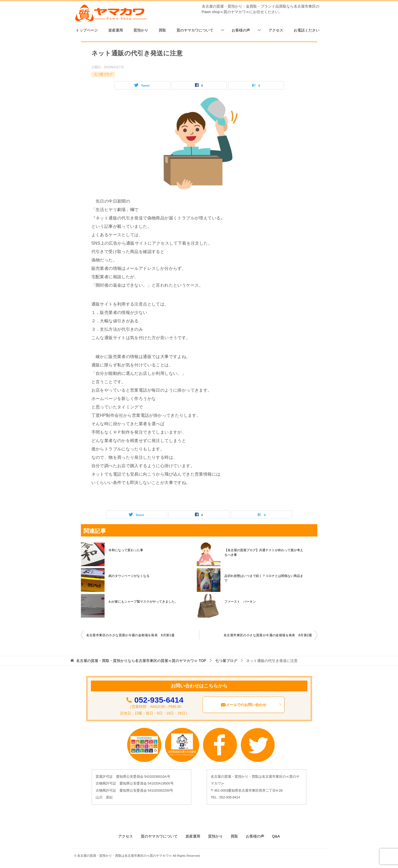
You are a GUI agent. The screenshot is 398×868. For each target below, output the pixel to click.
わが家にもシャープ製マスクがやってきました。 (143, 602)
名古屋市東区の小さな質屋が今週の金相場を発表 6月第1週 (130, 635)
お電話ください (307, 30)
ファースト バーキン (240, 602)
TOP (141, 661)
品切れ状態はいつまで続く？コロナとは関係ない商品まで (264, 578)
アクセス (276, 30)
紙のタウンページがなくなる (129, 576)
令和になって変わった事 (126, 550)
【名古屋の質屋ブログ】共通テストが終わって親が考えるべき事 (264, 553)
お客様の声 (241, 30)
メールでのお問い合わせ (251, 705)
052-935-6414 (159, 700)
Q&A (276, 836)
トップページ (87, 30)
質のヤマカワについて (195, 30)
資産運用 (116, 30)
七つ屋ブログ (103, 74)
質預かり (141, 30)
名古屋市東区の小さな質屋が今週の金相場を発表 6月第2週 (268, 635)
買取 (162, 30)
